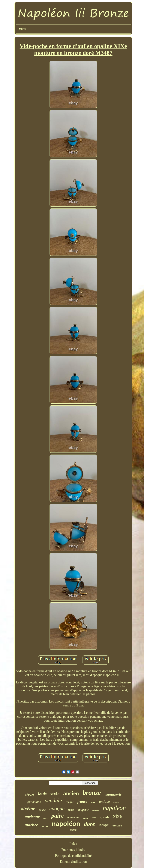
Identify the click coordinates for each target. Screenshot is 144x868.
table (71, 810)
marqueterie (113, 794)
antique (104, 801)
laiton (73, 830)
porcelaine (34, 802)
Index (73, 844)
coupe (42, 810)
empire (117, 825)
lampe (104, 825)
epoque (70, 802)
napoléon (66, 824)
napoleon (114, 808)
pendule (53, 800)
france (82, 801)
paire (57, 816)
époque (57, 808)
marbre (31, 825)
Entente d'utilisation (73, 862)
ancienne (32, 817)
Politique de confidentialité (73, 856)
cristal (116, 802)
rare (93, 802)
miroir (96, 810)
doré (90, 824)
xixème (28, 809)
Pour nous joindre (73, 850)
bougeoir (83, 810)
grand (86, 818)
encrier (45, 826)
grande (105, 817)
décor (46, 818)
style (55, 794)
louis (42, 794)
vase (94, 818)
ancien (71, 793)
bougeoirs (73, 817)
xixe (117, 816)
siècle (30, 794)
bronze (92, 793)
